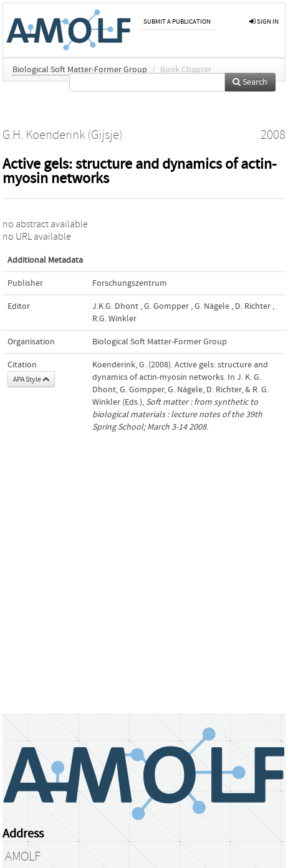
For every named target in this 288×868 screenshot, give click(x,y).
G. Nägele (212, 306)
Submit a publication (177, 21)
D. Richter (253, 306)
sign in (264, 21)
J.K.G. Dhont (115, 306)
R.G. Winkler (114, 319)
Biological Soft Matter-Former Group (80, 70)
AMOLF (23, 857)
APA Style (31, 379)
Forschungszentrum (130, 283)
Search (250, 82)
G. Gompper (166, 306)
